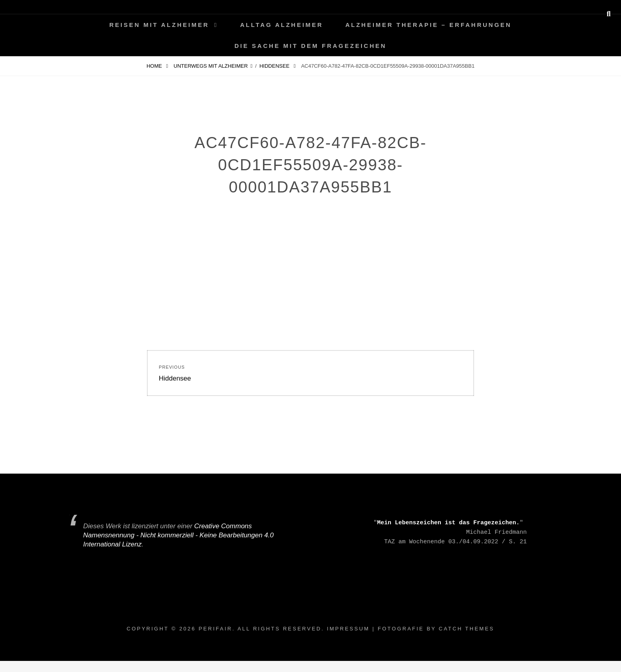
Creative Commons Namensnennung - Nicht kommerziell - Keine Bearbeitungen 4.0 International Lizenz (178, 535)
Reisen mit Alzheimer (159, 25)
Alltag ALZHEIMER (282, 25)
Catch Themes (467, 629)
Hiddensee (275, 66)
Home (155, 66)
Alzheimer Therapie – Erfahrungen (429, 25)
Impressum (348, 629)
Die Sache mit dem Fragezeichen (310, 46)
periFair (215, 629)
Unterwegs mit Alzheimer (210, 66)
